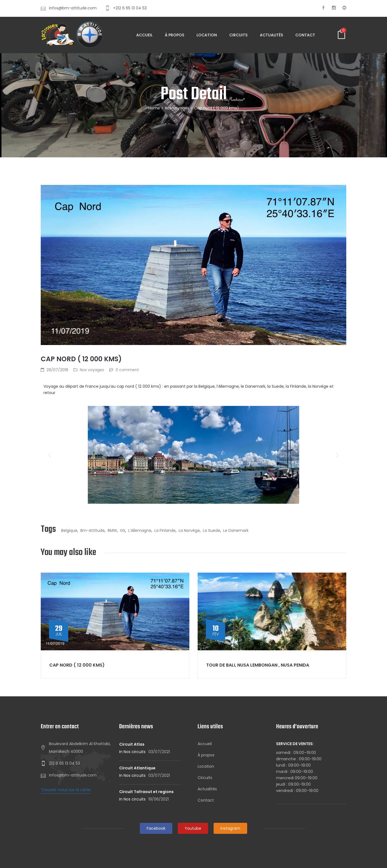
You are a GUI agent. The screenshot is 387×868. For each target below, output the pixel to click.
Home (154, 108)
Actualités (271, 35)
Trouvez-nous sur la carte (66, 790)
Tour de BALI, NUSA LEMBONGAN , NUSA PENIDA (258, 665)
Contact (305, 35)
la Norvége (189, 530)
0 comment (127, 370)
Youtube (193, 828)
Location (207, 35)
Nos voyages (177, 108)
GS (123, 530)
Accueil (144, 35)
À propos (175, 35)
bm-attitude (92, 530)
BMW (112, 530)
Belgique (69, 530)
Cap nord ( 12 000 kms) (77, 665)
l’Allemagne (140, 530)
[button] (50, 455)
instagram (230, 828)
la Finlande (165, 530)
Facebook (156, 828)
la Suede (212, 530)
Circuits (238, 35)
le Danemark (236, 530)
